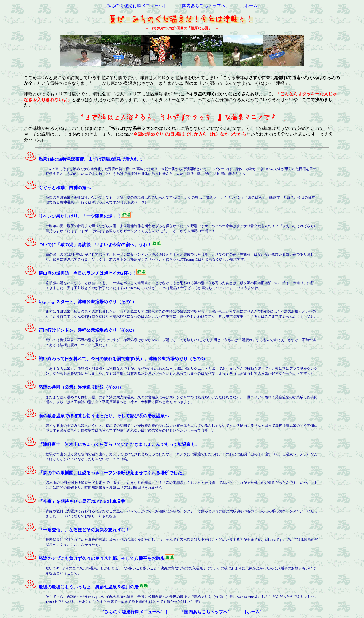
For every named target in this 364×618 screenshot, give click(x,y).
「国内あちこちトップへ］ (204, 6)
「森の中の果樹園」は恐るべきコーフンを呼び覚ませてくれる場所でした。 (105, 473)
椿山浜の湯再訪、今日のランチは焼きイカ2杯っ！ (80, 273)
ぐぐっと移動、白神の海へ (57, 188)
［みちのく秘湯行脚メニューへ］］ (135, 612)
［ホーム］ (251, 6)
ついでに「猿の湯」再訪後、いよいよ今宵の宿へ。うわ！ (88, 245)
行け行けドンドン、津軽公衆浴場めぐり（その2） (80, 330)
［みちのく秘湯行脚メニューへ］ (135, 6)
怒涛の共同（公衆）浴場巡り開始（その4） (74, 387)
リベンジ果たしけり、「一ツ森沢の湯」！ (73, 216)
